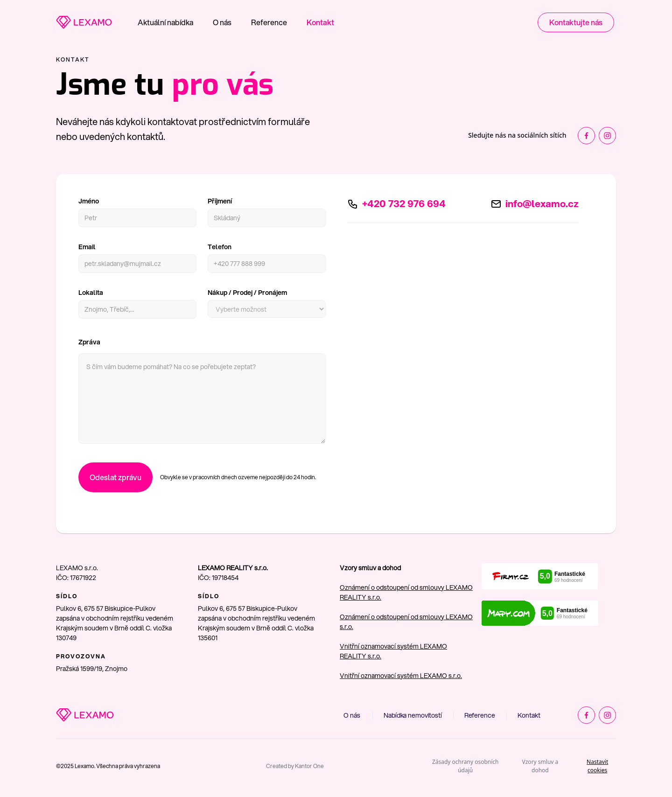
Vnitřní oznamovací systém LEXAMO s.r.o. (401, 676)
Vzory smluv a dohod (540, 766)
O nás (222, 22)
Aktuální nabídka (165, 22)
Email (87, 247)
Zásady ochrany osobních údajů (465, 766)
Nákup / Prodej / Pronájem (247, 293)
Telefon (220, 247)
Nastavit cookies (597, 766)
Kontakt (320, 22)
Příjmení (220, 201)
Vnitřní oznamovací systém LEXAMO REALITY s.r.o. (393, 651)
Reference (269, 22)
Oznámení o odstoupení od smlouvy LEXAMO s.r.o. (406, 622)
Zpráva (89, 342)
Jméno (89, 201)
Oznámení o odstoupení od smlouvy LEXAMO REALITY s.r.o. (406, 592)
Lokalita (91, 293)
